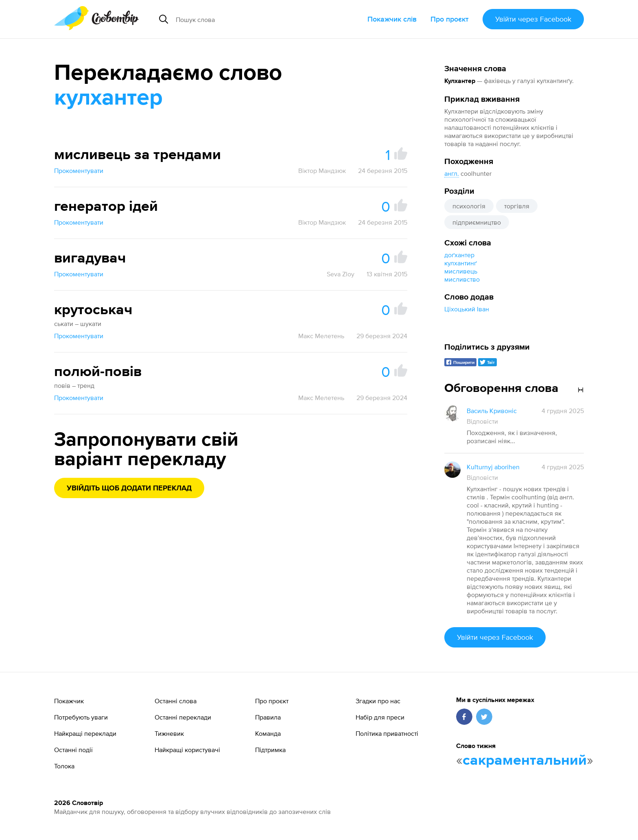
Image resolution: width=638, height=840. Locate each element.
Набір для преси (380, 717)
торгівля (517, 206)
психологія (469, 206)
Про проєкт (450, 19)
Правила (268, 717)
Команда (268, 733)
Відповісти (482, 421)
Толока (64, 766)
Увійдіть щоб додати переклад (129, 488)
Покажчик (69, 701)
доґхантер (459, 255)
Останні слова (176, 701)
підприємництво (477, 222)
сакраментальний (525, 761)
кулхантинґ (461, 263)
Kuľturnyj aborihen (493, 467)
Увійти (533, 19)
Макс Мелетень (321, 336)
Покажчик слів (392, 19)
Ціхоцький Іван (467, 309)
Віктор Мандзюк (322, 171)
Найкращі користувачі (187, 750)
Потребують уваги (81, 717)
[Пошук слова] (248, 19)
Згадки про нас (378, 701)
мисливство (462, 279)
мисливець (461, 271)
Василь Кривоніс (492, 411)
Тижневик (169, 733)
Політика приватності (387, 733)
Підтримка (270, 750)
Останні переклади (183, 717)
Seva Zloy (341, 274)
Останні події (73, 750)
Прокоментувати (79, 171)
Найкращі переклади (85, 733)
